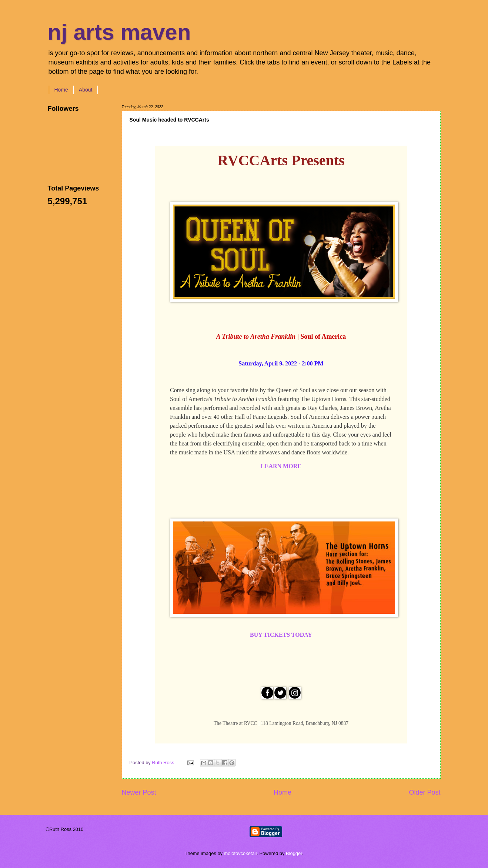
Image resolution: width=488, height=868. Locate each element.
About (86, 90)
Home (61, 90)
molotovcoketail (240, 853)
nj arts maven (119, 32)
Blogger (294, 853)
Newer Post (139, 792)
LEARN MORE (281, 466)
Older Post (425, 792)
